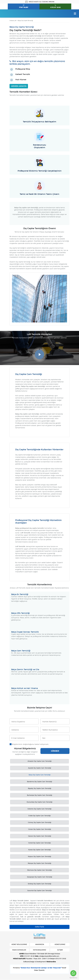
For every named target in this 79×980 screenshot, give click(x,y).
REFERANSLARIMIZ (40, 950)
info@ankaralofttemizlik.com (49, 956)
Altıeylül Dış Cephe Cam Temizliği (40, 761)
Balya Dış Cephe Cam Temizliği (40, 775)
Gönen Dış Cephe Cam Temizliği (40, 829)
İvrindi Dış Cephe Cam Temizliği (39, 843)
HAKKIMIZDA (40, 945)
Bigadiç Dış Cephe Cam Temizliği (40, 789)
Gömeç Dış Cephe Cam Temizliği (40, 823)
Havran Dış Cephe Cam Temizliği (40, 836)
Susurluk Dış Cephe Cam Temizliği (39, 891)
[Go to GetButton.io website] (73, 978)
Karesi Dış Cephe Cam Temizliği (39, 850)
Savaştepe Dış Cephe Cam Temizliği (40, 877)
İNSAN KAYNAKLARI (19, 950)
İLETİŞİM (60, 950)
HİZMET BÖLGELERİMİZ (19, 945)
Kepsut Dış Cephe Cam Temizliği (39, 857)
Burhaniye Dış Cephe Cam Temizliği (40, 795)
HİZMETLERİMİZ (60, 945)
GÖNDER (55, 751)
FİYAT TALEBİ (24, 7)
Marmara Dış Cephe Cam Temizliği (39, 870)
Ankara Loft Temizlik (13, 13)
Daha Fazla (39, 927)
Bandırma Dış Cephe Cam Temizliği (39, 782)
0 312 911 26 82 (55, 7)
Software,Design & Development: (39, 962)
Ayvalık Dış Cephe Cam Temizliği (40, 768)
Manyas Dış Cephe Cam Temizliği (39, 863)
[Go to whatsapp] (73, 973)
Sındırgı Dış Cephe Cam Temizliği (39, 884)
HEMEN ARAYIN (19, 86)
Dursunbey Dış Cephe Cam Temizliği (39, 802)
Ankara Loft (13, 21)
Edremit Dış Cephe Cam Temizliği (39, 809)
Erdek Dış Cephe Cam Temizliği (39, 816)
